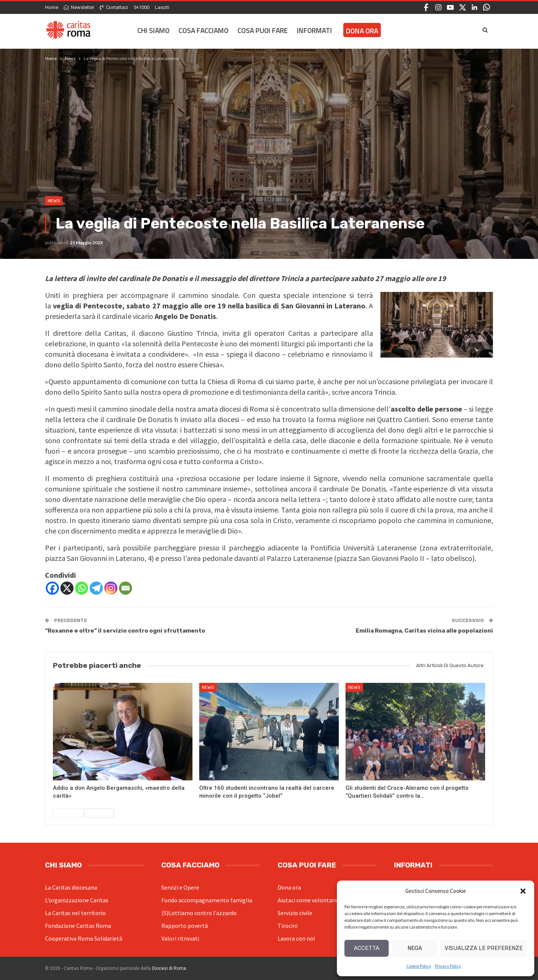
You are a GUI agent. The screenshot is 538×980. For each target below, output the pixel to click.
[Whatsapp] (82, 588)
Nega (415, 948)
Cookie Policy (419, 966)
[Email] (125, 588)
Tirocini (288, 926)
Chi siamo (153, 30)
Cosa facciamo (204, 30)
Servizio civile (295, 913)
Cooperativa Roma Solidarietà (84, 938)
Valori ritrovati (180, 938)
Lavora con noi (296, 938)
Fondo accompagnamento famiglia (207, 900)
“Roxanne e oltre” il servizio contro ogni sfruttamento (125, 631)
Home (52, 7)
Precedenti (68, 813)
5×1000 (141, 7)
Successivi (99, 813)
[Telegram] (96, 588)
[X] (67, 588)
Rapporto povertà (185, 926)
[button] (523, 891)
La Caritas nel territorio (75, 913)
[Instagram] (111, 588)
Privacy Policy (448, 966)
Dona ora (289, 887)
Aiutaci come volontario (308, 900)
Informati (314, 30)
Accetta (367, 948)
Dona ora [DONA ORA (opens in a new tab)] (362, 31)
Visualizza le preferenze (484, 948)
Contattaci (114, 7)
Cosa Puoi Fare (263, 30)
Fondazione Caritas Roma (78, 926)
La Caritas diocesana (71, 887)
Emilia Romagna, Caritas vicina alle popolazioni (424, 631)
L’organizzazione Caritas (77, 900)
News (54, 201)
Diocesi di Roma (169, 968)
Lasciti (162, 7)
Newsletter (79, 7)
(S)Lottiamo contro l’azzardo (199, 913)
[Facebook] (52, 588)
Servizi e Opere (180, 887)
